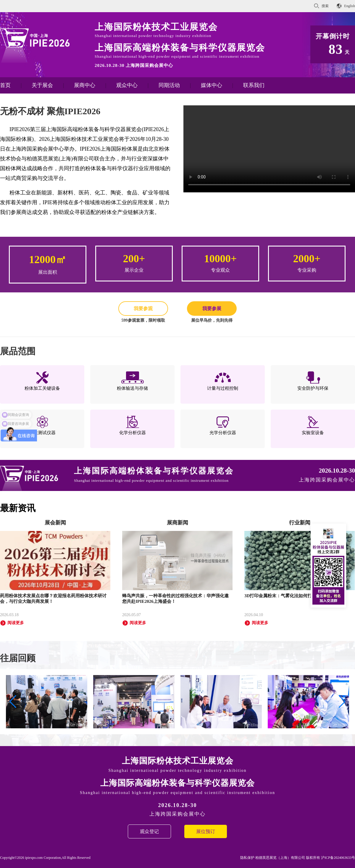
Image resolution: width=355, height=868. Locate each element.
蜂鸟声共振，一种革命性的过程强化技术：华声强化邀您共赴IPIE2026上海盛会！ (175, 599)
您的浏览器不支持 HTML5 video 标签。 (269, 148)
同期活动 (169, 85)
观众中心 (127, 85)
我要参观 (143, 309)
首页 (5, 85)
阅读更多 (12, 623)
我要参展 (212, 309)
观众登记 (149, 831)
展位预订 (206, 831)
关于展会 (42, 85)
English (350, 6)
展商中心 (85, 85)
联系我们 (254, 85)
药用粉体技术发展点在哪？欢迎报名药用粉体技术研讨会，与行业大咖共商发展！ (53, 599)
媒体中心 (212, 85)
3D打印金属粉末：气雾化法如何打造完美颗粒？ (291, 596)
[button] (342, 702)
